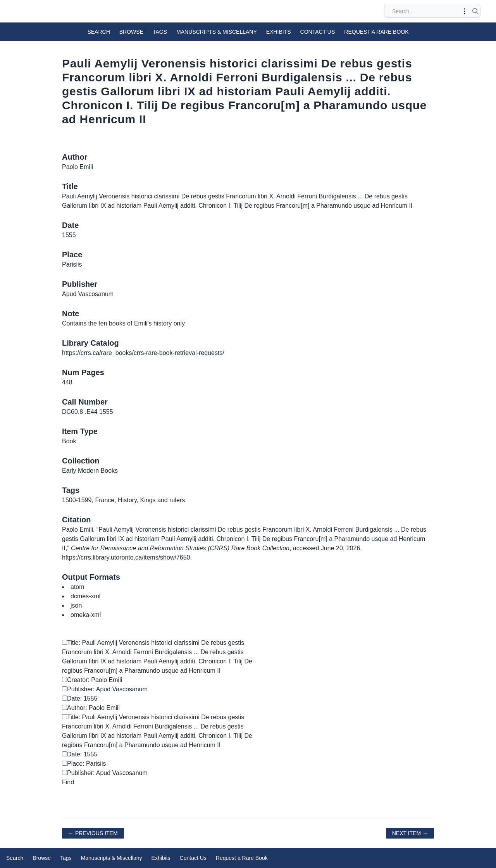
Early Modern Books (90, 471)
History (127, 500)
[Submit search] (475, 11)
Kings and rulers (163, 500)
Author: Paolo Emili (91, 708)
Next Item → (410, 833)
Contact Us (318, 32)
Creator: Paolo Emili (92, 680)
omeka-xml (86, 615)
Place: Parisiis (84, 764)
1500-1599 (77, 500)
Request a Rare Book (376, 32)
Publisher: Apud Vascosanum (105, 689)
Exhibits (279, 32)
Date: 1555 (80, 698)
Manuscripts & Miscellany (217, 32)
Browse (131, 32)
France (105, 500)
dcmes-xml (85, 596)
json (76, 605)
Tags (160, 32)
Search (98, 32)
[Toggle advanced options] (465, 11)
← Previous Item (93, 833)
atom (77, 587)
